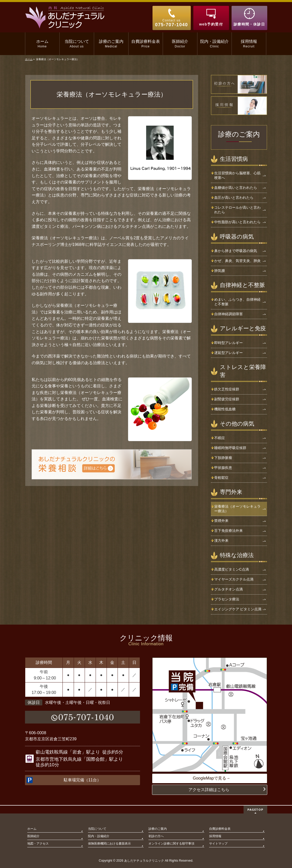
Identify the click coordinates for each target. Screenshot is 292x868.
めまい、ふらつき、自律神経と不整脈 (237, 302)
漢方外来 (221, 541)
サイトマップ (218, 843)
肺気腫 (220, 271)
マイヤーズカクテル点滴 (234, 579)
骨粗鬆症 (221, 478)
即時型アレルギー (228, 343)
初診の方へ (156, 836)
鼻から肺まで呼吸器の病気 (236, 251)
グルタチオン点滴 (228, 589)
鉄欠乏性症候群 (227, 389)
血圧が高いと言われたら (234, 198)
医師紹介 (33, 836)
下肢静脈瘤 (223, 458)
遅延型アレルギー (228, 353)
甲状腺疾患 (223, 468)
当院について (97, 828)
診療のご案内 (239, 134)
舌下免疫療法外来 (228, 531)
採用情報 (215, 836)
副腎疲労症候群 (227, 399)
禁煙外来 (221, 521)
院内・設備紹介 (99, 836)
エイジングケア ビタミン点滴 (238, 609)
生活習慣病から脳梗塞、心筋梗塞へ (237, 175)
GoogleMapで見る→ (212, 778)
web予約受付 (211, 24)
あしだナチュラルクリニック (144, 860)
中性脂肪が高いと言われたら (237, 222)
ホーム (32, 828)
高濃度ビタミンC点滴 (232, 569)
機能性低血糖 (225, 409)
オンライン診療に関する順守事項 (171, 843)
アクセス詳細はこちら (209, 790)
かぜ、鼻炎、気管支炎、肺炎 (237, 261)
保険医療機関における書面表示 (109, 843)
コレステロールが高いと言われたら (237, 210)
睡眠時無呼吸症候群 (230, 448)
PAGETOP (255, 809)
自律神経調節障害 (228, 314)
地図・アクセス (38, 843)
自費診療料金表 (220, 828)
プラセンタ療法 (227, 599)
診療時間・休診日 (249, 24)
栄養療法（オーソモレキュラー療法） (237, 509)
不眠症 (220, 438)
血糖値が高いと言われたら (236, 188)
